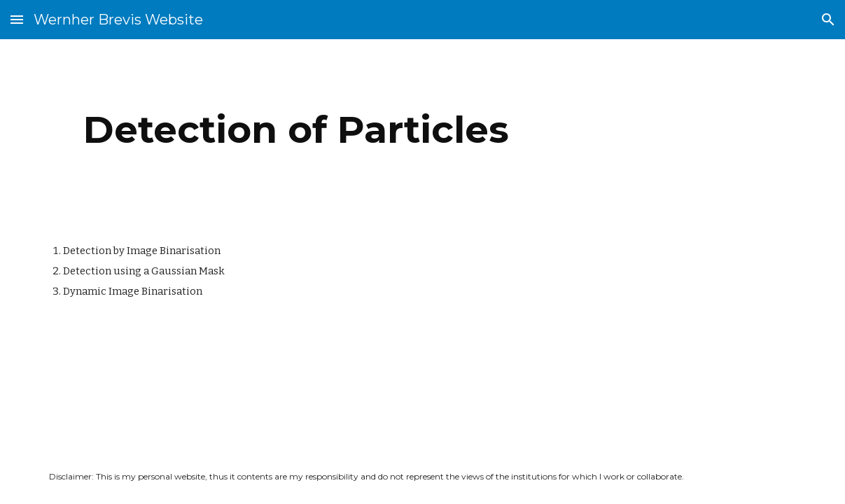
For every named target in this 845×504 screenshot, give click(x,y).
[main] (296, 130)
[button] (17, 19)
